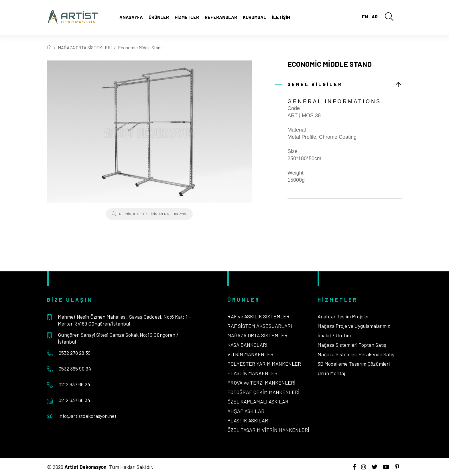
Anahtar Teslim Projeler (343, 316)
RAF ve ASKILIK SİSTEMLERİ (259, 316)
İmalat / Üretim (334, 335)
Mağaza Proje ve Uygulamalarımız (354, 326)
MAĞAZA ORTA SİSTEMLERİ (85, 47)
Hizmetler (187, 17)
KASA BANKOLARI (247, 345)
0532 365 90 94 (75, 369)
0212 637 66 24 (74, 384)
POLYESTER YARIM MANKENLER (264, 364)
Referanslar (221, 17)
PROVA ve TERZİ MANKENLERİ (261, 383)
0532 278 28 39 (74, 353)
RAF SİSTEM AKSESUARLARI (260, 326)
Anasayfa (131, 17)
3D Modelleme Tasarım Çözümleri (354, 364)
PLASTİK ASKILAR (248, 420)
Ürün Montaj (331, 373)
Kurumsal (255, 17)
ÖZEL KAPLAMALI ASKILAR (258, 401)
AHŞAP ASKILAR (246, 411)
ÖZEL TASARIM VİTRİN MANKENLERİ (268, 430)
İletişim (281, 17)
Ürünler (159, 17)
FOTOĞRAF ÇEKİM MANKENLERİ (263, 392)
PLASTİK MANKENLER (252, 373)
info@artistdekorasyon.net (87, 416)
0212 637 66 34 (74, 400)
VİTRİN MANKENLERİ (251, 354)
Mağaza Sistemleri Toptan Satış (352, 345)
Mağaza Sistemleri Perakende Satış (356, 354)
